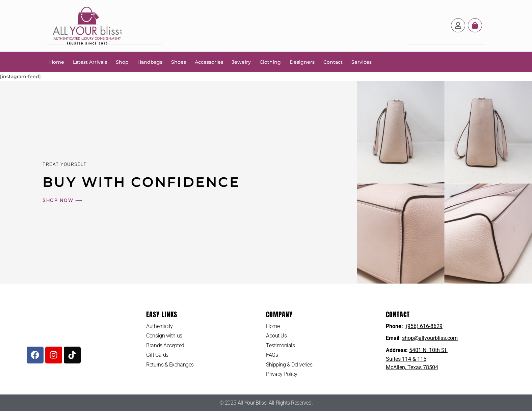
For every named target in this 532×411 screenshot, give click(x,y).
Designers (302, 62)
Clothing (270, 62)
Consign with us (164, 335)
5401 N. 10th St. (428, 350)
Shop (122, 62)
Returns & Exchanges (170, 364)
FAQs (272, 355)
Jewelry (241, 62)
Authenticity (159, 326)
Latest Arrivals (90, 62)
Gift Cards (157, 355)
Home (57, 62)
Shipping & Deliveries (289, 364)
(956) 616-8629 (424, 326)
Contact (333, 62)
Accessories (209, 62)
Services (362, 62)
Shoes (179, 62)
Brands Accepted (165, 345)
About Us (276, 335)
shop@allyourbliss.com (430, 338)
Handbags (150, 62)
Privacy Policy (282, 374)
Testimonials (281, 345)
